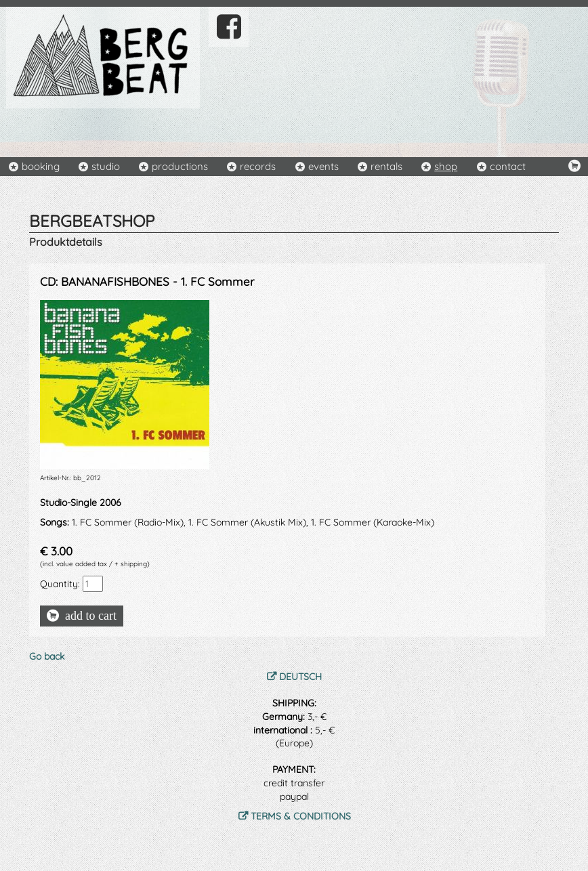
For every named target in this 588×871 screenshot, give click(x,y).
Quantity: (60, 584)
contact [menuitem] (508, 166)
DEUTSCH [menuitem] (300, 677)
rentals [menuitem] (386, 166)
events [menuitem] (323, 166)
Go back (47, 656)
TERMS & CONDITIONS (301, 816)
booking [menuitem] (41, 166)
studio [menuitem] (106, 166)
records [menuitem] (258, 166)
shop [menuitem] (446, 166)
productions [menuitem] (180, 166)
